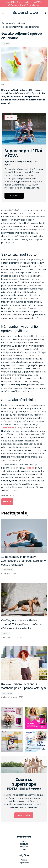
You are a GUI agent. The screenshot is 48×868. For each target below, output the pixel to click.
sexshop (30, 468)
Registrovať (24, 863)
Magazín (24, 847)
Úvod (24, 841)
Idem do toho (24, 815)
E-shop (24, 849)
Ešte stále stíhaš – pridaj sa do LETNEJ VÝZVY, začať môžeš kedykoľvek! (24, 4)
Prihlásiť (45, 13)
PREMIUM (24, 844)
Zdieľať (7, 502)
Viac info (14, 196)
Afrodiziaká (8, 428)
